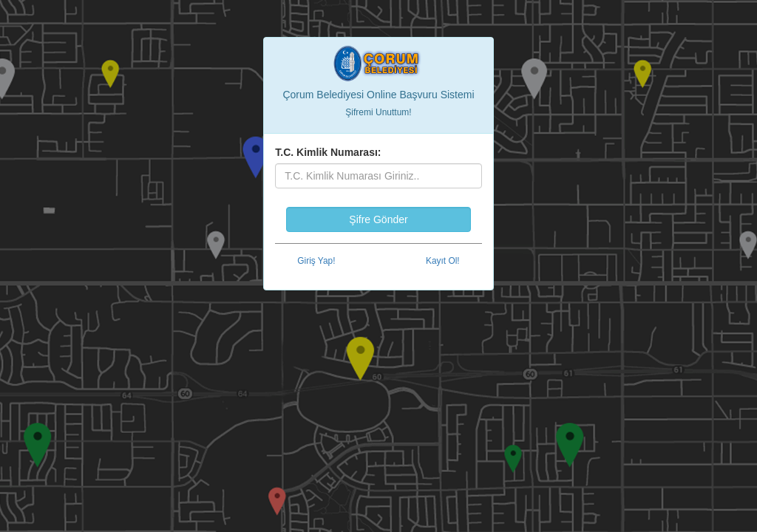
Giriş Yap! (316, 261)
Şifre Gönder (378, 219)
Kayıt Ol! (443, 261)
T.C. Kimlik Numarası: (328, 152)
